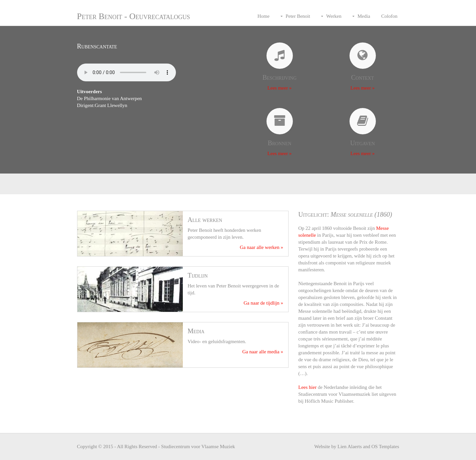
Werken (334, 16)
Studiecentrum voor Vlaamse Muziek (198, 446)
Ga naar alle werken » (262, 247)
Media (364, 16)
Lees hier (308, 387)
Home (263, 16)
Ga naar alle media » (263, 352)
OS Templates (385, 446)
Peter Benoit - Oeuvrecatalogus (134, 16)
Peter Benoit (298, 16)
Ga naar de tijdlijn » (264, 303)
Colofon (389, 16)
